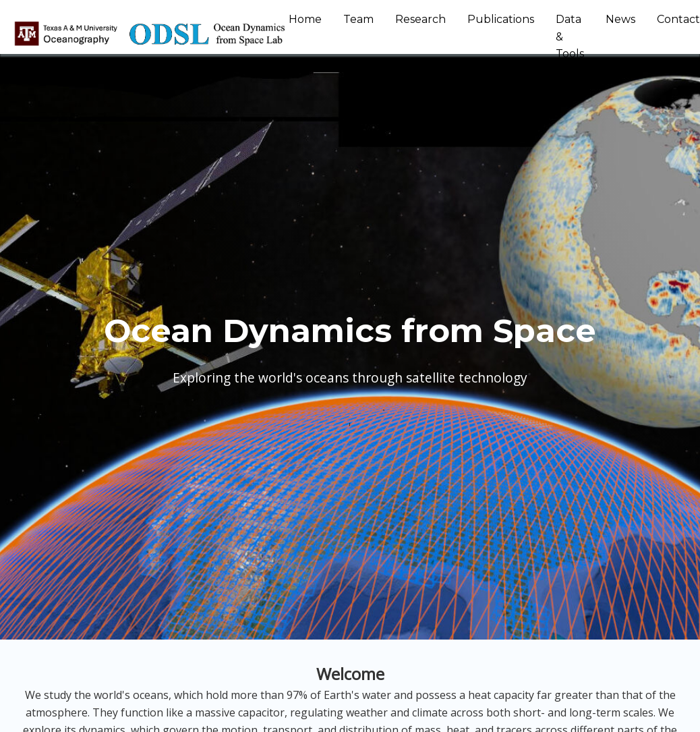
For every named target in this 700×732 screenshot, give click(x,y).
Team (358, 19)
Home (305, 19)
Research (420, 19)
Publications (501, 19)
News (620, 19)
